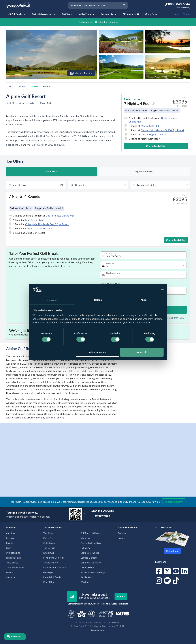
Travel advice (12, 563)
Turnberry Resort (51, 563)
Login (177, 14)
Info (11, 86)
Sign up (186, 14)
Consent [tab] (52, 300)
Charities (10, 543)
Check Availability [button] (156, 146)
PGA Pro (85, 582)
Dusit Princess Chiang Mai (60, 216)
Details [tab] (98, 300)
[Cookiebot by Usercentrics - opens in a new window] (150, 290)
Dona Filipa (49, 582)
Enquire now (174, 502)
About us (10, 533)
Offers (21, 86)
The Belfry (48, 533)
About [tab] (144, 300)
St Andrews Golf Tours (54, 558)
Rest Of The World (16, 103)
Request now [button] (172, 551)
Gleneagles (48, 572)
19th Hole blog (13, 553)
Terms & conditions (15, 568)
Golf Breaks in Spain (90, 553)
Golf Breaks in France (91, 533)
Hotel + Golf (52, 171)
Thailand (32, 103)
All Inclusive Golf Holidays (93, 572)
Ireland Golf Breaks (52, 577)
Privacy (9, 572)
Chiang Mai (45, 103)
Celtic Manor (49, 543)
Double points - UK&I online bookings (98, 22)
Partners (122, 533)
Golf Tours (67, 14)
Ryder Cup (48, 538)
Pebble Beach (87, 577)
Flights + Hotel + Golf (144, 171)
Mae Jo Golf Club (150, 126)
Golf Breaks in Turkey (91, 563)
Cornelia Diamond (89, 558)
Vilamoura (85, 538)
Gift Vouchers (131, 14)
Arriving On (111, 253)
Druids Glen (49, 553)
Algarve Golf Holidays (91, 543)
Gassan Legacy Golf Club (154, 134)
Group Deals (151, 14)
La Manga (85, 548)
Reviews (47, 86)
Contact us (11, 577)
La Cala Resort (87, 568)
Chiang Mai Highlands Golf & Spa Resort (162, 130)
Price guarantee (13, 558)
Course (34, 86)
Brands (121, 538)
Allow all (142, 352)
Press (9, 548)
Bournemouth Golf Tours (55, 568)
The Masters (49, 548)
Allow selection (97, 352)
